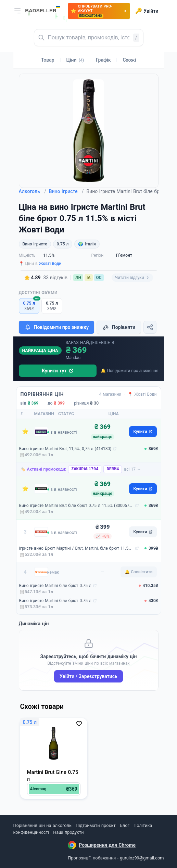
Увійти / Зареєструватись (88, 676)
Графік (103, 60)
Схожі (129, 60)
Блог (125, 825)
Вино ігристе (66, 191)
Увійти (147, 11)
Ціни (75, 60)
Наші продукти (68, 832)
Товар (48, 60)
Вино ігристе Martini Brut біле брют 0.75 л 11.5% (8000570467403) (76, 506)
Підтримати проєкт (96, 825)
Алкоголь (33, 191)
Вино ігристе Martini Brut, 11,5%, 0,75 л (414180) (65, 449)
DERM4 (113, 469)
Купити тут (58, 371)
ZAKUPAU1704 (85, 469)
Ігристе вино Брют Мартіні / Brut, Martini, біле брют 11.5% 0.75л (76, 548)
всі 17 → (132, 469)
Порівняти (119, 327)
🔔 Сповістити (138, 572)
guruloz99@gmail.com (142, 858)
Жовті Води (50, 264)
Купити (143, 432)
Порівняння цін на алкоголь (42, 825)
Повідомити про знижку (56, 327)
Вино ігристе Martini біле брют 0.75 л (55, 586)
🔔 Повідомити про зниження (129, 371)
